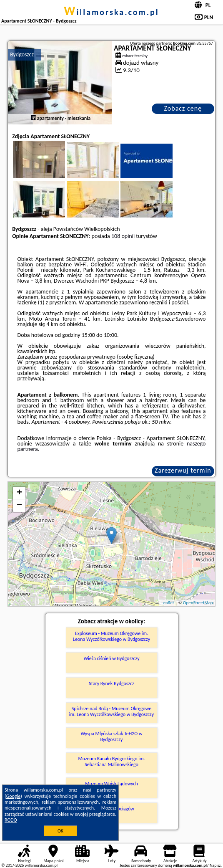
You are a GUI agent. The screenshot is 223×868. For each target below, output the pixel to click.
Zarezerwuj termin (183, 470)
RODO (11, 820)
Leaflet (168, 603)
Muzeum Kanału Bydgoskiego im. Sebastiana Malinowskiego (111, 762)
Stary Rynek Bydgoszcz (111, 683)
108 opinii (123, 236)
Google (14, 796)
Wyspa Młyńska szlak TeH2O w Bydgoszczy (111, 736)
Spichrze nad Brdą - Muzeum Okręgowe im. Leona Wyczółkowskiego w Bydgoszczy (111, 711)
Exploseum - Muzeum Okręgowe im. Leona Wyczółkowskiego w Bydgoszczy (111, 636)
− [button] (19, 506)
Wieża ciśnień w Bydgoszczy (111, 658)
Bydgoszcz (22, 54)
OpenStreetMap (198, 603)
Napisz (215, 865)
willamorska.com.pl (111, 12)
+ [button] (19, 493)
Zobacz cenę (183, 108)
